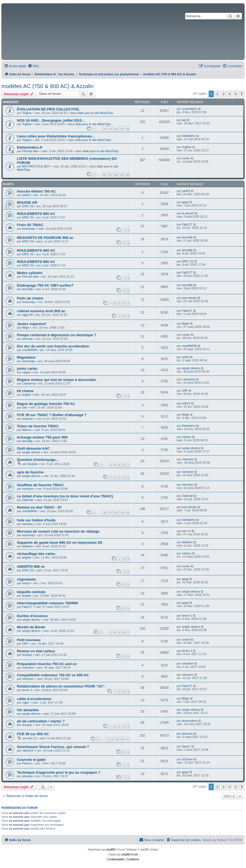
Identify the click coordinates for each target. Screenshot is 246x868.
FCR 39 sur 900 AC (33, 734)
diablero (27, 546)
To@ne (27, 113)
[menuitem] (33, 66)
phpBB (110, 850)
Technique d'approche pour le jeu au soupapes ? (59, 772)
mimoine (188, 459)
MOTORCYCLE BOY (36, 166)
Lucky (186, 158)
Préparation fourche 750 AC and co (47, 664)
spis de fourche (30, 472)
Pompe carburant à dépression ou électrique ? (57, 335)
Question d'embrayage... (38, 460)
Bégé (26, 328)
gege (185, 202)
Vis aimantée (28, 710)
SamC (186, 746)
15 (110, 129)
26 (128, 175)
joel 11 (186, 531)
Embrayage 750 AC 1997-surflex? (45, 285)
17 (122, 129)
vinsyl (26, 583)
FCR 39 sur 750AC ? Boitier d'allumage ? (52, 415)
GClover (187, 759)
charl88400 (29, 350)
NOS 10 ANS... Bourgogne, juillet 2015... (51, 120)
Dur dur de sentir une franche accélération (53, 346)
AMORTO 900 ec (31, 567)
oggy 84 (27, 315)
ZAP (185, 391)
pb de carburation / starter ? (41, 721)
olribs (185, 357)
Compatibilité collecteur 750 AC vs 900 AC (53, 675)
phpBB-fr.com (130, 855)
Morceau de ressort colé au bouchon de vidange (58, 531)
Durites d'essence (32, 616)
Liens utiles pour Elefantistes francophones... (56, 136)
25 (122, 175)
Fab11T (187, 224)
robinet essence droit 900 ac (41, 311)
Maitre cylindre (30, 273)
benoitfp (187, 237)
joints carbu (27, 369)
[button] (242, 94)
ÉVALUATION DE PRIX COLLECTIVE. (48, 109)
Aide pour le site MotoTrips (95, 113)
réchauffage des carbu (36, 554)
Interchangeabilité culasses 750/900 (47, 603)
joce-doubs (189, 298)
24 (116, 175)
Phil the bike (30, 151)
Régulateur (26, 357)
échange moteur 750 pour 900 (42, 437)
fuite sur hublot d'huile (36, 520)
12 (116, 513)
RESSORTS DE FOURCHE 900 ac (45, 238)
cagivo (26, 372)
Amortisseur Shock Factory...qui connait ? (53, 747)
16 (116, 129)
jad (184, 120)
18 (128, 129)
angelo (27, 395)
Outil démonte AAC (33, 448)
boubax (33, 464)
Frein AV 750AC (30, 225)
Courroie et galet (31, 760)
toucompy (29, 229)
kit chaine (25, 391)
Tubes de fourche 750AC (38, 426)
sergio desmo (191, 368)
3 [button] (223, 94)
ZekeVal (28, 500)
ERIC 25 (28, 206)
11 (110, 513)
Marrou (27, 430)
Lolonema (29, 383)
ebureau (28, 339)
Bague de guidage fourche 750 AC (46, 404)
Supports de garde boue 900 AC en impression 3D (60, 543)
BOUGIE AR (27, 202)
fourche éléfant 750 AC (36, 191)
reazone (28, 419)
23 (110, 175)
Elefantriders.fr (30, 147)
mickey (187, 437)
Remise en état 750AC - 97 (39, 507)
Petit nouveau (29, 640)
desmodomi (190, 721)
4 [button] (229, 94)
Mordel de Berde (31, 627)
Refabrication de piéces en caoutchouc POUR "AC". (61, 686)
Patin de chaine (30, 298)
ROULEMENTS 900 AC (36, 214)
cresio (186, 639)
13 (122, 513)
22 (104, 175)
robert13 (28, 750)
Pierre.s (27, 763)
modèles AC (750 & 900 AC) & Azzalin (47, 86)
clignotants (26, 579)
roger (26, 702)
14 (104, 129)
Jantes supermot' (32, 324)
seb (25, 407)
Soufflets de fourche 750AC (40, 485)
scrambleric (190, 109)
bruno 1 (187, 615)
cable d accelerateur (34, 699)
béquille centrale (31, 592)
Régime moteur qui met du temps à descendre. (57, 380)
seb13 (186, 403)
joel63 (26, 195)
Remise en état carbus (36, 651)
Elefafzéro (189, 136)
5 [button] (236, 94)
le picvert (188, 213)
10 (104, 513)
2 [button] (217, 94)
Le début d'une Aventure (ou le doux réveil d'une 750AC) (65, 496)
